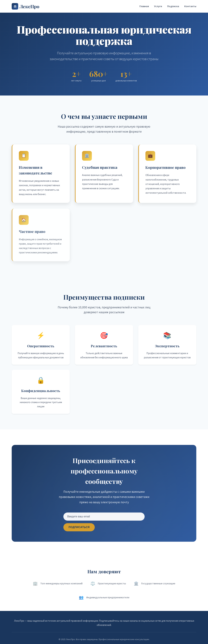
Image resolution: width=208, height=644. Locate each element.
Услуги (158, 6)
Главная (144, 6)
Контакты (190, 6)
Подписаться (79, 527)
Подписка (173, 6)
